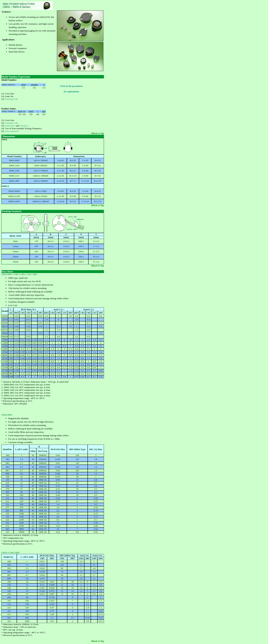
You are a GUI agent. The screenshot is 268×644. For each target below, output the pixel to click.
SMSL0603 (7, 274)
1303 (16, 274)
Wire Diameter (12, 131)
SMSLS (5, 553)
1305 (23, 274)
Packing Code (12, 99)
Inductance (10, 126)
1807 (35, 274)
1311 (29, 274)
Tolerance (24, 126)
